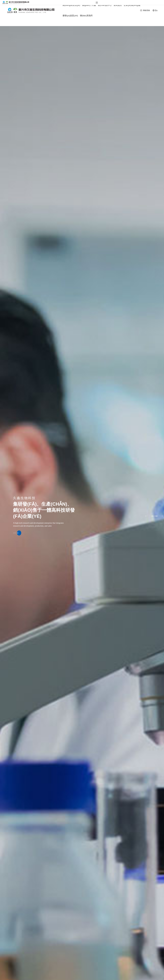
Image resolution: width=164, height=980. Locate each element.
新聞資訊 (118, 7)
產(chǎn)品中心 (105, 7)
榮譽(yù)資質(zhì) (70, 16)
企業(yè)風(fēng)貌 (132, 5)
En (156, 10)
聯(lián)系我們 (86, 16)
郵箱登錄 (147, 10)
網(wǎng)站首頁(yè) (71, 5)
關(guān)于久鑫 (89, 5)
